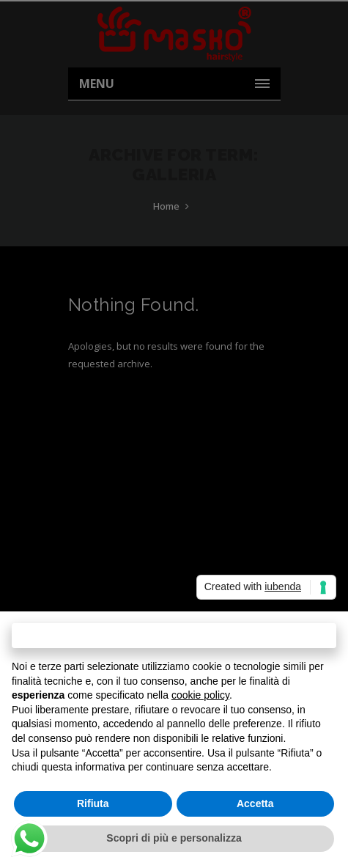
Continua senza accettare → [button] (174, 635)
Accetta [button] (255, 803)
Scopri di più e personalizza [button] (174, 838)
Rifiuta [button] (93, 803)
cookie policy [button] (200, 695)
